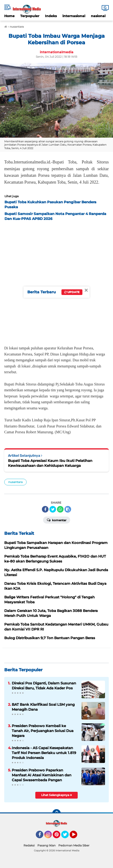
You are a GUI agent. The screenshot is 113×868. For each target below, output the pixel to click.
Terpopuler (30, 16)
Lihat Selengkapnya (57, 795)
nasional (98, 16)
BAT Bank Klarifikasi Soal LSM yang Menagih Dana (43, 707)
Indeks (51, 16)
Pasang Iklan (46, 845)
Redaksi (29, 845)
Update (72, 292)
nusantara (15, 482)
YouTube (77, 837)
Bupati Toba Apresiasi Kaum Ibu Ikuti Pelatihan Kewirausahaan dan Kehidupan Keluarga (50, 463)
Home (9, 16)
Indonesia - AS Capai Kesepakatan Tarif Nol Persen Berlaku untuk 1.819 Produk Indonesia (44, 753)
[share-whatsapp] (60, 509)
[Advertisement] (56, 282)
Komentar (57, 520)
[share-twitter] (53, 509)
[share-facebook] (45, 509)
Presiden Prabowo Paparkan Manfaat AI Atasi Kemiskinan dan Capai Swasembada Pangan (42, 775)
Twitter (67, 837)
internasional (74, 16)
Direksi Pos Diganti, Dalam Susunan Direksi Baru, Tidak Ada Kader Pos (44, 686)
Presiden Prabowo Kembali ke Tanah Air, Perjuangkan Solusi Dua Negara (43, 731)
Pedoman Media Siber (74, 845)
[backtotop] (56, 813)
